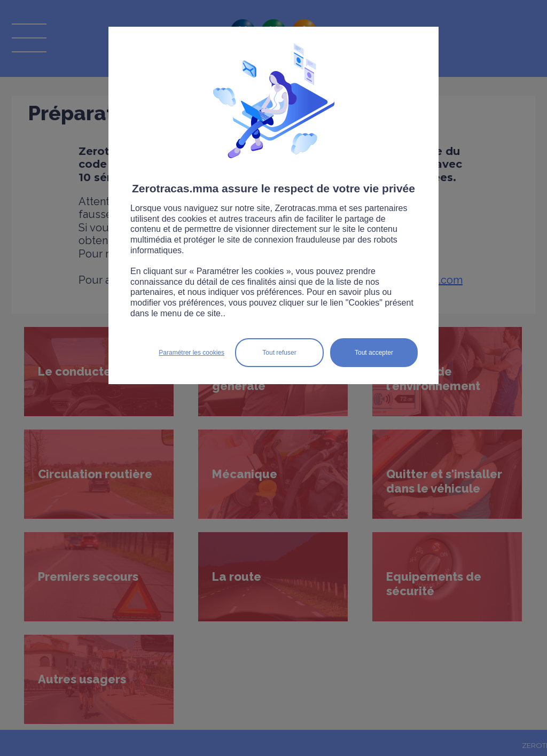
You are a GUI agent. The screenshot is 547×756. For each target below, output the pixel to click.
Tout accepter (374, 353)
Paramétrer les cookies (192, 353)
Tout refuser (279, 353)
